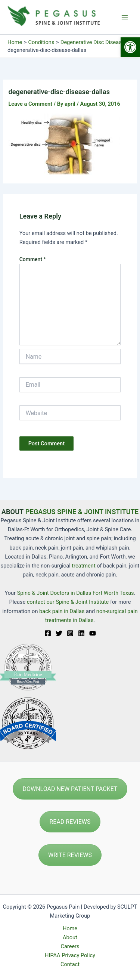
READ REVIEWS (70, 822)
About (70, 937)
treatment (83, 566)
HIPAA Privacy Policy (70, 955)
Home (70, 928)
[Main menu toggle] (125, 17)
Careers (70, 946)
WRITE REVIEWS (70, 855)
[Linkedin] (81, 633)
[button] (130, 47)
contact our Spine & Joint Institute (68, 602)
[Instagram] (70, 633)
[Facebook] (48, 633)
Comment (33, 259)
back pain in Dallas (63, 611)
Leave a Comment (30, 104)
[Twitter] (59, 633)
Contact (70, 964)
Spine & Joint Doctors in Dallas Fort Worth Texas (76, 593)
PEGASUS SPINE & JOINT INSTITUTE (82, 512)
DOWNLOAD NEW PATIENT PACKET (70, 789)
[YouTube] (93, 633)
